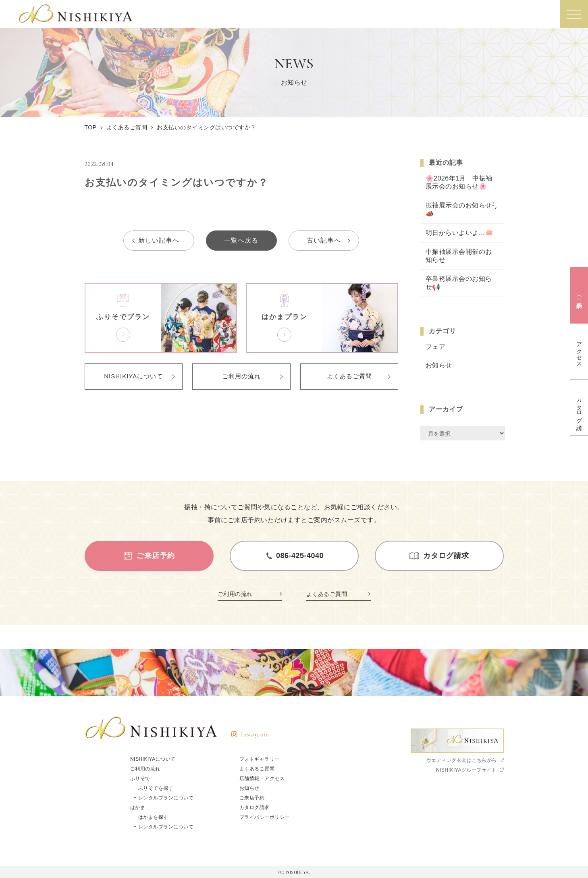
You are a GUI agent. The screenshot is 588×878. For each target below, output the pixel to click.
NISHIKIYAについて (133, 376)
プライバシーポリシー (265, 817)
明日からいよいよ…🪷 (460, 233)
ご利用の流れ (241, 376)
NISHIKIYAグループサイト (466, 770)
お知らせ (439, 365)
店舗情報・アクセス (262, 778)
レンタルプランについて (166, 798)
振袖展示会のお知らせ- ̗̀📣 (461, 210)
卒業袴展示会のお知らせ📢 (459, 283)
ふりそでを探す (156, 788)
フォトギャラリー (260, 759)
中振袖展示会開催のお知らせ (459, 256)
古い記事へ (324, 240)
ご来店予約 (252, 798)
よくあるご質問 (349, 376)
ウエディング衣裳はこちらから (462, 760)
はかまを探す (153, 817)
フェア (436, 347)
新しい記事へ (159, 240)
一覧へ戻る (241, 240)
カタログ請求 (255, 807)
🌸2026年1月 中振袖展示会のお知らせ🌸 (459, 183)
